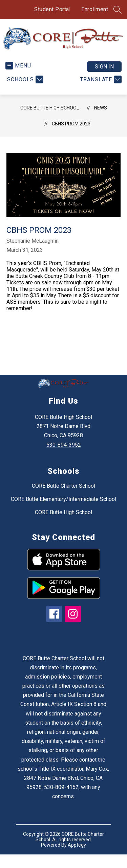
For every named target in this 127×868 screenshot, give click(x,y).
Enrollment (95, 9)
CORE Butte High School (50, 113)
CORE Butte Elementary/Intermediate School (63, 504)
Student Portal (52, 9)
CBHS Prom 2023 (71, 129)
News (101, 113)
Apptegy (77, 850)
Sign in (104, 72)
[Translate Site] (100, 85)
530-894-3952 (64, 450)
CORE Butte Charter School (63, 491)
